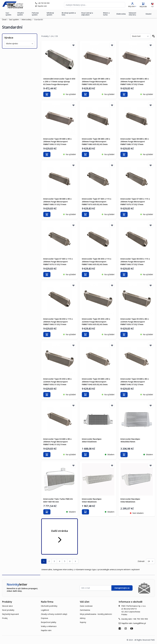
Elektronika (121, 14)
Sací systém (8, 14)
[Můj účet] (132, 5)
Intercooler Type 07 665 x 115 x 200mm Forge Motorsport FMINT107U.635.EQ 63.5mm (97, 201)
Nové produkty (8, 610)
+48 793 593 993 (44, 3)
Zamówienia (85, 610)
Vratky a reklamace (49, 626)
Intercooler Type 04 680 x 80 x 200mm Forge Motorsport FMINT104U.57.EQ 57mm (135, 381)
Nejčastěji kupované (10, 614)
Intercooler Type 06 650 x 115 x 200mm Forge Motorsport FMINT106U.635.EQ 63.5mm (97, 261)
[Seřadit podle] (140, 36)
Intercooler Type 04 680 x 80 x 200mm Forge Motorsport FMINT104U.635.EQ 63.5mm (96, 381)
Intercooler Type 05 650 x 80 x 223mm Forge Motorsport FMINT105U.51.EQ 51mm (57, 381)
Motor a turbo (106, 14)
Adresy (83, 618)
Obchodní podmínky (49, 606)
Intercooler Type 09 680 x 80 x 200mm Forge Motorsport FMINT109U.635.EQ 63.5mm (96, 81)
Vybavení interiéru (132, 14)
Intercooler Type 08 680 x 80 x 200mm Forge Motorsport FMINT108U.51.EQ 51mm (57, 201)
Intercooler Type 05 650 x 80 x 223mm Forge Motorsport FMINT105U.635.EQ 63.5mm (96, 321)
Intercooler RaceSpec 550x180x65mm (130, 500)
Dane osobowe (86, 606)
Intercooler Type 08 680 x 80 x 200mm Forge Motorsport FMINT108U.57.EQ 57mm (135, 141)
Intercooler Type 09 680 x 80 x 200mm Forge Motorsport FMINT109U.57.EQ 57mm (135, 81)
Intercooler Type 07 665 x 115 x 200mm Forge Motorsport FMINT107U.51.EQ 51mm (58, 261)
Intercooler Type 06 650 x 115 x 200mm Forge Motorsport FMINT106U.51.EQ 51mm (58, 321)
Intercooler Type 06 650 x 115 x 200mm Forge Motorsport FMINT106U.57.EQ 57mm (135, 261)
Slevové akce (7, 606)
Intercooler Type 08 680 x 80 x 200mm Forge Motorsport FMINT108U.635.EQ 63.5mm (96, 141)
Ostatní (148, 14)
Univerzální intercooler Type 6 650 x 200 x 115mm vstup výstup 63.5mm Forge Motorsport (59, 81)
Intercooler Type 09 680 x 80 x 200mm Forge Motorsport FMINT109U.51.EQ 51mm (57, 141)
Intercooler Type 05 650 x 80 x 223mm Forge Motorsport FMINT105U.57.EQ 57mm (135, 321)
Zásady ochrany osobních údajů (54, 614)
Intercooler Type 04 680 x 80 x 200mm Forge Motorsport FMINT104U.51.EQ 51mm (57, 441)
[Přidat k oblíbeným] (73, 45)
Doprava (44, 618)
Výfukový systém (50, 14)
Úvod (4, 20)
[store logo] (13, 5)
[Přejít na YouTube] (132, 628)
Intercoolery (26, 20)
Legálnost (45, 610)
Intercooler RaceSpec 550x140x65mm (92, 500)
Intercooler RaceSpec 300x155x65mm (92, 440)
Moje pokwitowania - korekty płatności (96, 614)
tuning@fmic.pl (139, 623)
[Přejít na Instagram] (126, 628)
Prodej (5, 618)
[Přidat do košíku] (47, 94)
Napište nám (43, 6)
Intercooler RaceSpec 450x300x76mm (130, 440)
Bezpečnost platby (49, 622)
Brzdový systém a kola (69, 14)
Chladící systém (21, 14)
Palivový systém (35, 14)
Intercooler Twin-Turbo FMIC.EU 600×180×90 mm (58, 500)
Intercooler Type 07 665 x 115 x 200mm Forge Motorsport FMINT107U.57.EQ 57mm (135, 201)
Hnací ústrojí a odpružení (87, 14)
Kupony (83, 622)
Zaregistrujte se (122, 588)
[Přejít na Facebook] (120, 628)
